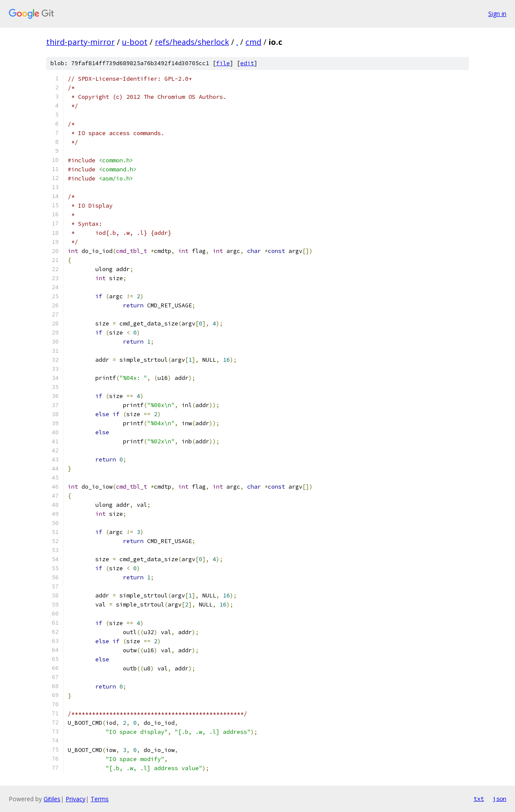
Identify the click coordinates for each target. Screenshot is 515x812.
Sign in (497, 14)
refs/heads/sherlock (192, 42)
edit (247, 63)
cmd (253, 42)
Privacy (75, 799)
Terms (100, 799)
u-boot (135, 42)
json (499, 799)
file (223, 63)
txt (479, 799)
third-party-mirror (80, 42)
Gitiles (52, 799)
